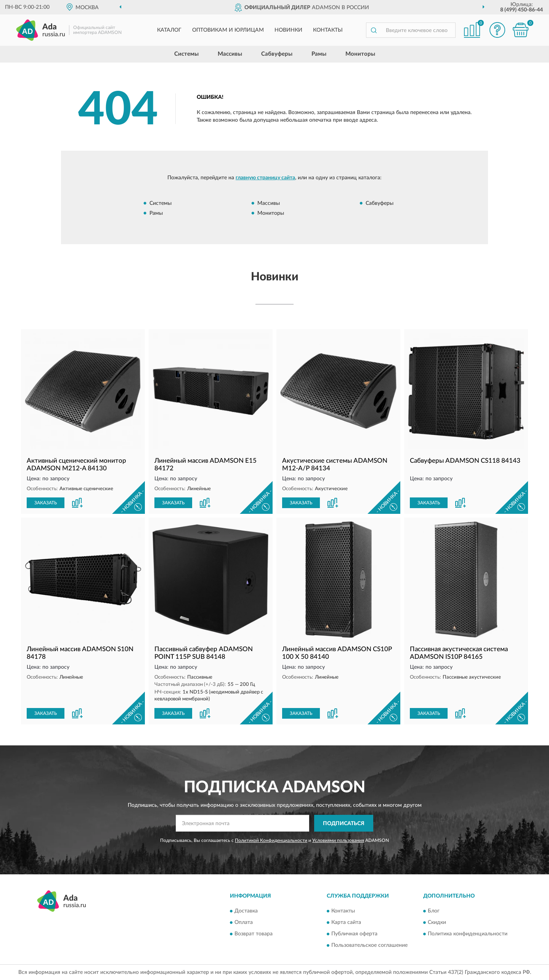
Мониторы (360, 54)
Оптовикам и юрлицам (228, 30)
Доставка (246, 911)
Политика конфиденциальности (468, 934)
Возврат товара (254, 934)
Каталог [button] (169, 30)
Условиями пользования (338, 840)
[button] (498, 30)
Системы (186, 54)
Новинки (288, 30)
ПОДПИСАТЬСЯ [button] (344, 824)
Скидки (437, 922)
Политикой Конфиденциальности (271, 840)
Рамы (319, 54)
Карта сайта (346, 922)
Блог (434, 911)
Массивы (230, 54)
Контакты (328, 30)
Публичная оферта (354, 934)
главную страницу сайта (265, 178)
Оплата (244, 922)
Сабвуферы (277, 54)
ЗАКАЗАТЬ (46, 503)
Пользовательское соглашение (369, 945)
